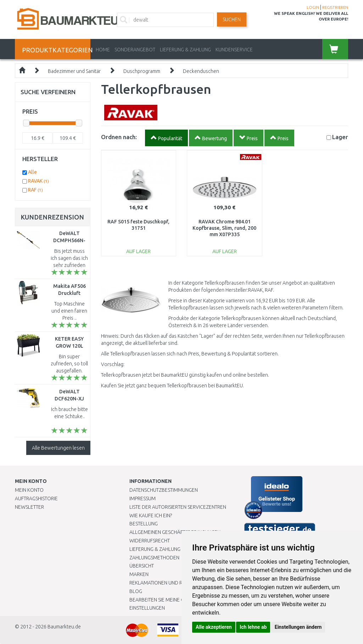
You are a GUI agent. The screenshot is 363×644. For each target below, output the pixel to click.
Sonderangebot (135, 50)
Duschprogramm (142, 71)
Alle (32, 172)
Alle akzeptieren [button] (214, 627)
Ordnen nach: (119, 137)
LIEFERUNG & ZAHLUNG (185, 50)
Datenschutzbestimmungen (164, 490)
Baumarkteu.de (64, 627)
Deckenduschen (201, 71)
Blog (136, 591)
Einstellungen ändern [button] (298, 627)
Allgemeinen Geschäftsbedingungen (175, 532)
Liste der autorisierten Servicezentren (178, 507)
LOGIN (313, 7)
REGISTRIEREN (335, 7)
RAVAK (38, 181)
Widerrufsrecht (150, 541)
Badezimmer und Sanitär (74, 71)
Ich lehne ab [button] (253, 627)
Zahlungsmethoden (154, 558)
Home (103, 50)
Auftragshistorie (36, 498)
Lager (340, 137)
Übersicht (142, 566)
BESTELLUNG (144, 524)
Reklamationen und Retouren (166, 583)
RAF (35, 190)
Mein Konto (29, 490)
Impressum (143, 498)
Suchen (232, 19)
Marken (139, 574)
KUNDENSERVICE (234, 50)
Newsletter (29, 507)
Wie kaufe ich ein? (151, 515)
